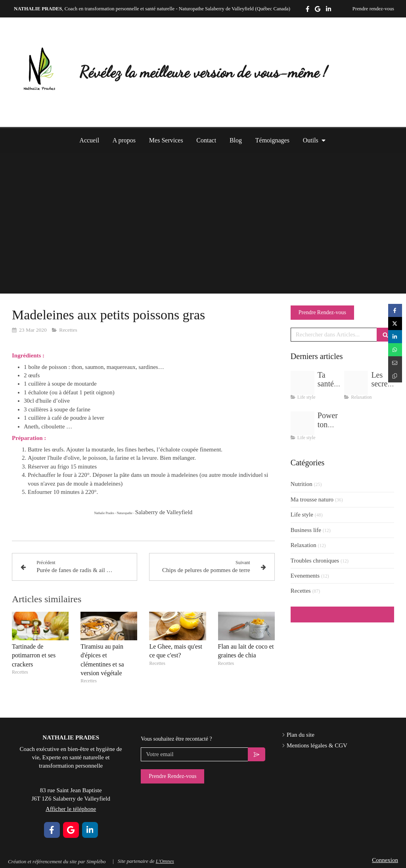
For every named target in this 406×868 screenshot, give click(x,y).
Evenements (305, 576)
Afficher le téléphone (377, 26)
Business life (306, 530)
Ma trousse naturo (312, 499)
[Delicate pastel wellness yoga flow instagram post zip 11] (356, 383)
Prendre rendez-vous (373, 9)
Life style (302, 515)
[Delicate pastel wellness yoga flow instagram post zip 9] (303, 423)
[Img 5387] (303, 383)
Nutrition (302, 484)
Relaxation (304, 545)
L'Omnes (165, 861)
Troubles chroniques (315, 561)
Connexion (385, 860)
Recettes (301, 591)
